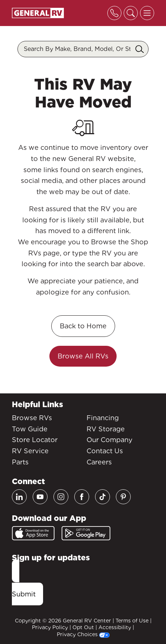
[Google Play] (86, 533)
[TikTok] (102, 497)
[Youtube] (40, 497)
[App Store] (33, 533)
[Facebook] (82, 497)
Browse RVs (32, 418)
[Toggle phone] (114, 13)
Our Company (110, 440)
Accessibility (115, 627)
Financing (103, 418)
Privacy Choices (83, 634)
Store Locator (35, 440)
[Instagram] (61, 497)
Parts (20, 462)
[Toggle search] (131, 13)
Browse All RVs (83, 356)
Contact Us (105, 451)
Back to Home (83, 326)
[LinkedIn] (19, 497)
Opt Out (83, 627)
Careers (99, 462)
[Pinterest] (123, 497)
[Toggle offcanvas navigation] (147, 13)
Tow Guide (30, 429)
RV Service (30, 451)
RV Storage (106, 429)
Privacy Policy (50, 627)
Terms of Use (132, 621)
